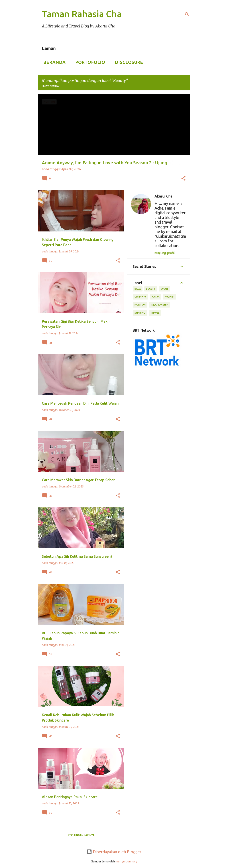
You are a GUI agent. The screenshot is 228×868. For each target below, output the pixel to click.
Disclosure (128, 62)
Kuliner (170, 297)
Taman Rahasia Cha (82, 14)
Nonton (140, 305)
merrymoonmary (126, 861)
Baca (138, 289)
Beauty (151, 289)
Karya (156, 297)
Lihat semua (50, 86)
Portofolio (89, 62)
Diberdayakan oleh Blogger (114, 852)
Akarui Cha (163, 196)
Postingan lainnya (81, 835)
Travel (155, 313)
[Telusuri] (187, 14)
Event (165, 289)
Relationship (160, 305)
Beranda (53, 62)
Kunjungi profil (165, 253)
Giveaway (140, 297)
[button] (183, 179)
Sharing (140, 313)
